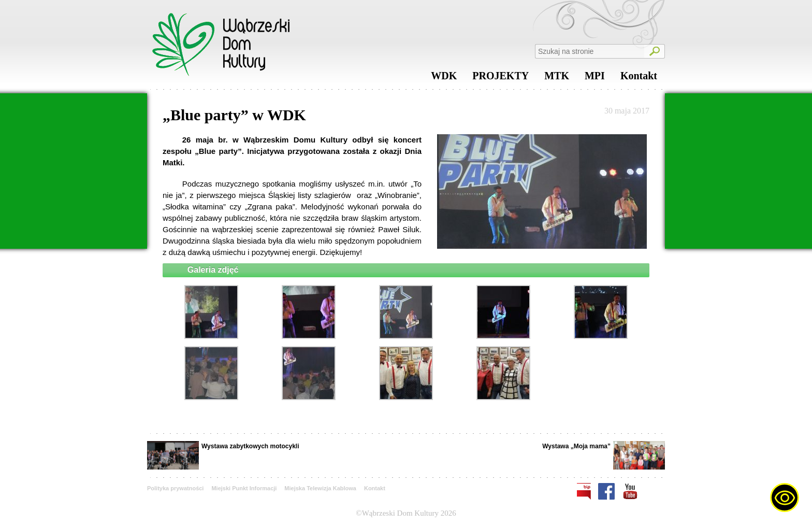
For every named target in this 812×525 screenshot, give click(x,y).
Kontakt (639, 78)
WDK (444, 78)
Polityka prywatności (175, 488)
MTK (557, 78)
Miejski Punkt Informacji (244, 488)
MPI (595, 78)
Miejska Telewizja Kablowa (320, 488)
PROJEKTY (501, 78)
